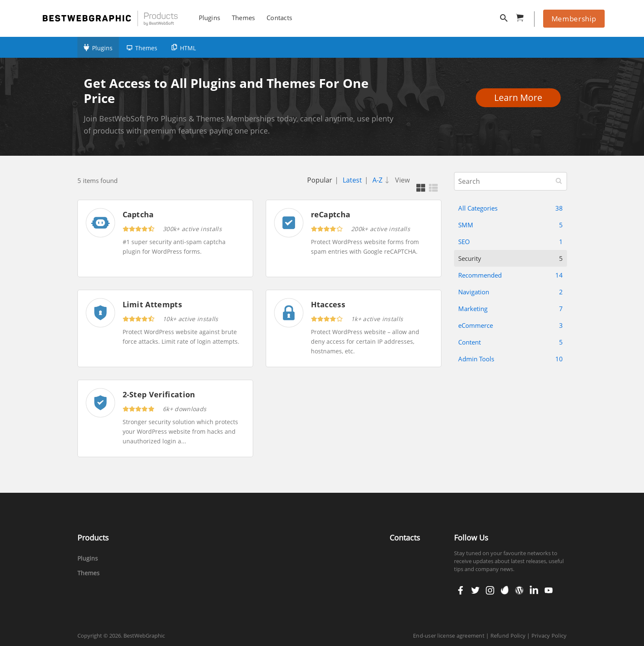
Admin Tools (511, 359)
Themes (146, 48)
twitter (475, 590)
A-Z (382, 180)
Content (511, 342)
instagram (490, 590)
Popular (320, 180)
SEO (511, 242)
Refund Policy (508, 636)
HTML (188, 48)
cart (522, 16)
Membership (574, 19)
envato (504, 590)
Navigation (511, 292)
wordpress (519, 590)
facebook (461, 590)
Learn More (521, 98)
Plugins (102, 48)
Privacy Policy (549, 636)
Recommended (511, 275)
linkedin (533, 590)
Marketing (511, 309)
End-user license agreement (449, 636)
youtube (548, 590)
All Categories (511, 208)
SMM (511, 225)
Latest (352, 180)
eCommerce (511, 325)
